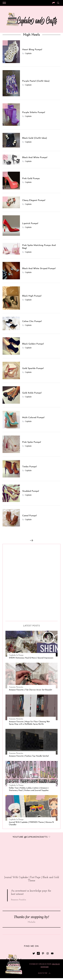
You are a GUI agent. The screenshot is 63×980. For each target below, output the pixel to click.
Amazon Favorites (16, 687)
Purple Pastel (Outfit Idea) (36, 81)
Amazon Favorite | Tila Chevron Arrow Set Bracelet (31, 690)
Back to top (45, 973)
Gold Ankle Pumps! (32, 393)
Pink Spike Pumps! (32, 442)
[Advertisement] (15, 582)
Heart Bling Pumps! (32, 50)
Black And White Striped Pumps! (39, 269)
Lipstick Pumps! (30, 224)
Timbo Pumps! (29, 467)
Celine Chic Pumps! (32, 321)
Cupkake (28, 53)
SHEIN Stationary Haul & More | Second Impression (31, 658)
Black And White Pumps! (35, 158)
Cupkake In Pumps (16, 655)
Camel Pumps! (29, 516)
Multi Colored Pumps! (33, 418)
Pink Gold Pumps (31, 179)
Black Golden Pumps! (33, 344)
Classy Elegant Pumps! (34, 200)
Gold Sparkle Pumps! (33, 368)
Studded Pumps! (31, 491)
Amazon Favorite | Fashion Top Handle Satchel (29, 756)
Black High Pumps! (32, 296)
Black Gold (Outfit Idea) (35, 138)
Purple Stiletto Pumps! (34, 112)
